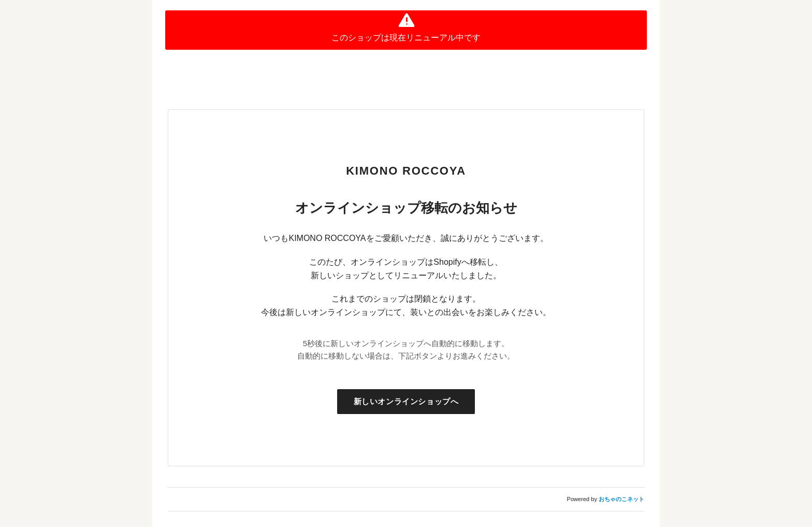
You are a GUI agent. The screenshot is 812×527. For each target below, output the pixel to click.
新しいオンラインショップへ (406, 401)
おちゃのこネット (621, 499)
